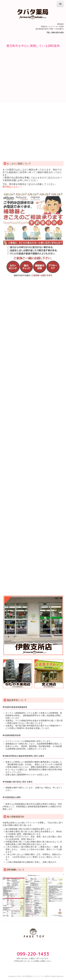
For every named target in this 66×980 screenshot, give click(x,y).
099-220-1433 (57, 33)
